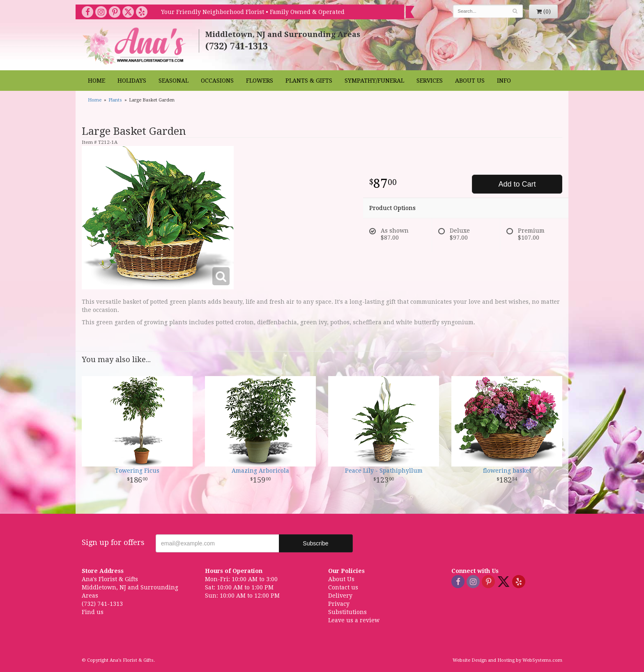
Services (430, 81)
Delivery (340, 596)
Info (504, 81)
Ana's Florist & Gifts (135, 46)
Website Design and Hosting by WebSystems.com (507, 660)
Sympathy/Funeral (374, 81)
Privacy (339, 604)
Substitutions (347, 612)
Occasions (217, 81)
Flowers (260, 81)
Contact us (343, 587)
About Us (470, 81)
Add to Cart (517, 184)
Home (97, 81)
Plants (115, 100)
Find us (93, 612)
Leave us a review (354, 620)
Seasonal (174, 81)
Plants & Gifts (309, 81)
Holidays (132, 81)
